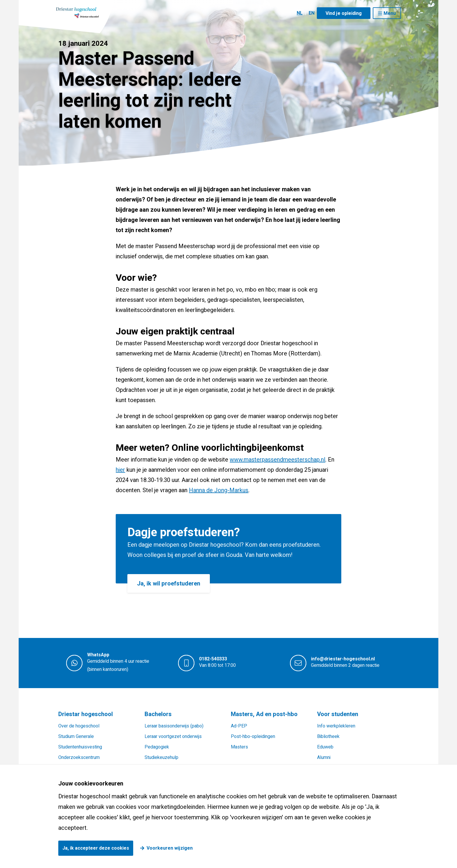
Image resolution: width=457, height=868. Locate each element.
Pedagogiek (157, 747)
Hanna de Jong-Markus (219, 490)
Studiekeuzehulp (161, 757)
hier (120, 470)
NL (300, 13)
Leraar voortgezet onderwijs (173, 737)
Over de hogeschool (79, 726)
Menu (390, 13)
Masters (239, 747)
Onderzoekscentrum (79, 757)
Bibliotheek (328, 737)
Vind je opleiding (344, 13)
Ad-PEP (239, 726)
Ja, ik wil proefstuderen (169, 584)
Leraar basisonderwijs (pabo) (174, 726)
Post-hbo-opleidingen (253, 737)
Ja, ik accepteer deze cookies (96, 848)
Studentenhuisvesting (80, 747)
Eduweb (325, 747)
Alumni (324, 757)
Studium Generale (76, 737)
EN (312, 13)
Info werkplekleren (336, 726)
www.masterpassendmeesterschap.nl (277, 460)
